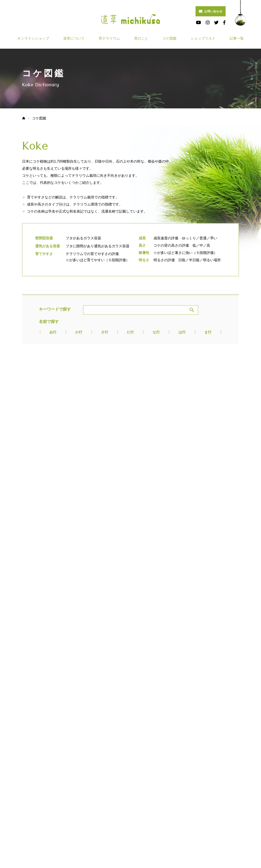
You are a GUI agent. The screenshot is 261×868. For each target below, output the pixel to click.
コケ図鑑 (169, 38)
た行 (130, 332)
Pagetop (131, 737)
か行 (79, 332)
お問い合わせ (211, 11)
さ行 (105, 332)
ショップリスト (203, 38)
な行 (156, 332)
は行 (182, 332)
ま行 (208, 332)
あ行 (53, 332)
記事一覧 (237, 38)
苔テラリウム (109, 38)
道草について (74, 38)
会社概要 (176, 807)
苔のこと (141, 38)
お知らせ (138, 807)
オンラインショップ (33, 38)
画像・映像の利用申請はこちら (44, 821)
